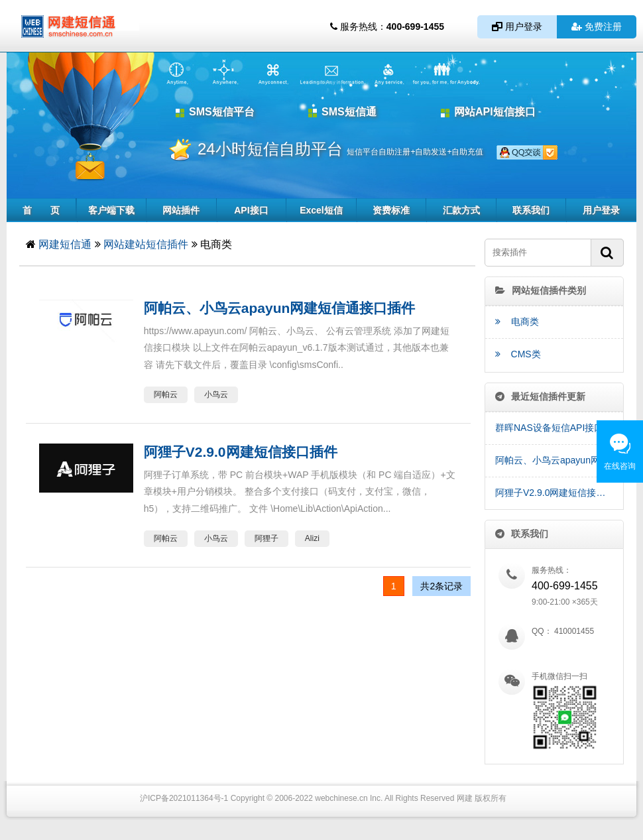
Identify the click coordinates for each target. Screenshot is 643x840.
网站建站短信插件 (146, 244)
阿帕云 (166, 394)
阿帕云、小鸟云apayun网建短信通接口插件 (559, 460)
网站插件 (181, 210)
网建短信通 (65, 244)
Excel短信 (321, 210)
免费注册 (597, 27)
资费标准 (391, 210)
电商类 (517, 322)
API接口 (251, 210)
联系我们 (531, 210)
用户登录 (517, 27)
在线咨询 (620, 466)
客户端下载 (111, 210)
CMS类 (518, 354)
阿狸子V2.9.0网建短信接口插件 (559, 493)
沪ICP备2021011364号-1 (184, 798)
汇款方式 (461, 210)
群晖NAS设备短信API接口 (549, 428)
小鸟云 (216, 394)
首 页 (41, 210)
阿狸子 (266, 538)
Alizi (312, 538)
